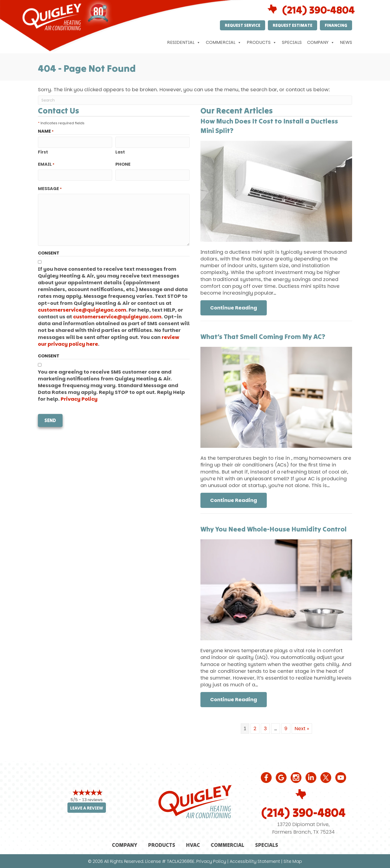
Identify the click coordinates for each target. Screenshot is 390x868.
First (43, 152)
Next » (302, 728)
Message (50, 188)
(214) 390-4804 (303, 812)
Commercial (224, 43)
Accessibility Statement (255, 861)
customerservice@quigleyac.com (82, 309)
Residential (184, 43)
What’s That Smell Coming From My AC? (263, 337)
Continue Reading (238, 308)
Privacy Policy (79, 398)
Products (262, 43)
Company (321, 43)
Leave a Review (87, 808)
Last (120, 152)
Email (46, 164)
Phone (123, 164)
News (346, 42)
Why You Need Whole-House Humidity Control (274, 529)
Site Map (293, 861)
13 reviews (92, 800)
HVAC (193, 845)
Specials (292, 42)
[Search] (195, 100)
